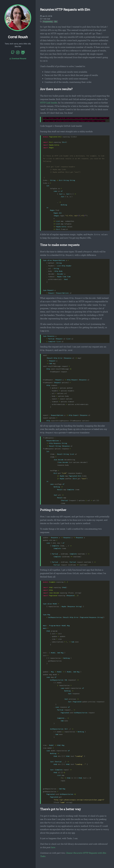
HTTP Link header (49, 103)
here (53, 847)
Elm (56, 22)
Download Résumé (18, 59)
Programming (48, 22)
